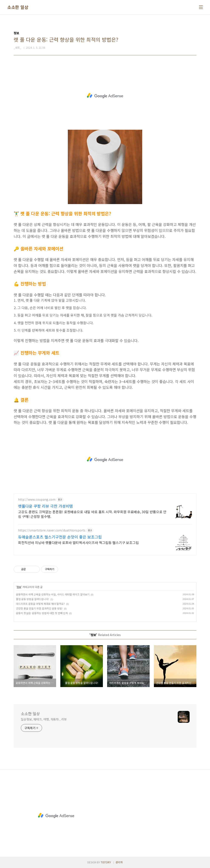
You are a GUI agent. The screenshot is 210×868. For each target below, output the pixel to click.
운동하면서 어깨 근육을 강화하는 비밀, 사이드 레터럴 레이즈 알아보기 (53, 594)
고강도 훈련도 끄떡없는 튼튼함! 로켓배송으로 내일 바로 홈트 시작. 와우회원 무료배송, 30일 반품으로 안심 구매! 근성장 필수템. (92, 514)
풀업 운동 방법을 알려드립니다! (33, 599)
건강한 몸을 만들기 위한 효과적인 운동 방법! (39, 608)
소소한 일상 (18, 7)
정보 (19, 587)
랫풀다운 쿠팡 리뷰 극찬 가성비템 (45, 506)
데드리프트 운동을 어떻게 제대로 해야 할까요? (40, 604)
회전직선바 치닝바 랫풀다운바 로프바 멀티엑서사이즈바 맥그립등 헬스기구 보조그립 (78, 542)
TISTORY (106, 862)
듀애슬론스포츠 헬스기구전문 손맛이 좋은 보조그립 (60, 537)
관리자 (119, 862)
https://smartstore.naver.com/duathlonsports (52, 530)
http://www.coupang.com (37, 499)
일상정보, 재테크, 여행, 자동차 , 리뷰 (44, 719)
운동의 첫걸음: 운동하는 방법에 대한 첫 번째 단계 (42, 613)
